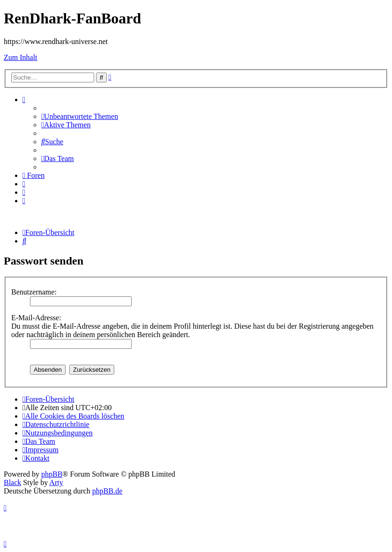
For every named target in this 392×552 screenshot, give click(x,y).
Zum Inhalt (21, 57)
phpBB (52, 474)
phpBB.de (107, 491)
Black (12, 482)
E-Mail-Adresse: (36, 318)
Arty (56, 482)
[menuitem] (80, 116)
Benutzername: (34, 292)
